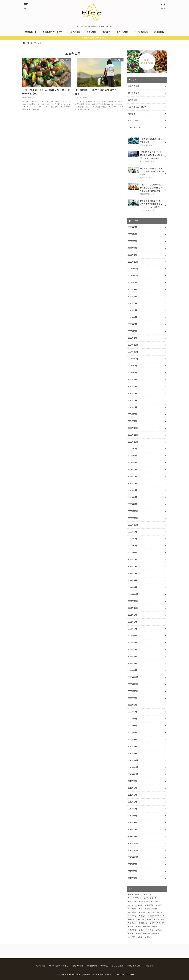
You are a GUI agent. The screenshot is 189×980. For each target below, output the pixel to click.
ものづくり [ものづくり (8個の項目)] (149, 895)
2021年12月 (133, 594)
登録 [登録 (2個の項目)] (132, 927)
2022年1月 (132, 587)
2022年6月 (132, 553)
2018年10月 (133, 857)
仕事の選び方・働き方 (53, 32)
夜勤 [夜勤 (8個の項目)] (156, 909)
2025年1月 (132, 338)
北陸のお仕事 (74, 32)
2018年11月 (133, 850)
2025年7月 (132, 297)
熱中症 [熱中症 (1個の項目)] (161, 923)
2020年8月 (132, 705)
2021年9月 (132, 615)
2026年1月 (132, 255)
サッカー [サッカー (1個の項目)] (133, 902)
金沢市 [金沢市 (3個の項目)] (157, 934)
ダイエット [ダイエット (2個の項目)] (145, 902)
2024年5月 (132, 393)
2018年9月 (132, 864)
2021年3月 (132, 656)
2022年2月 (132, 580)
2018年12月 (133, 843)
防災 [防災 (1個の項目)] (141, 937)
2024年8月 (132, 373)
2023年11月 (133, 435)
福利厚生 (106, 32)
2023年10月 (133, 442)
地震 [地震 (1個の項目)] (148, 909)
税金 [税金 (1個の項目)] (156, 927)
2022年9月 (132, 532)
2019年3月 (132, 823)
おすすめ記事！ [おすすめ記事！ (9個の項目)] (135, 895)
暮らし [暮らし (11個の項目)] (132, 919)
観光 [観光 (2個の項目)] (159, 930)
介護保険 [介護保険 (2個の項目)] (133, 909)
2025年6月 (132, 303)
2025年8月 (132, 290)
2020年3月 (132, 740)
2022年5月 (132, 559)
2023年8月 (132, 456)
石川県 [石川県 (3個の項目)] (148, 927)
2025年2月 (132, 331)
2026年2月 (132, 248)
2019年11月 (133, 767)
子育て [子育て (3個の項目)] (143, 912)
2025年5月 (132, 310)
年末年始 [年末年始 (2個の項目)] (133, 916)
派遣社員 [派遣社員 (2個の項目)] (144, 923)
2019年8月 (132, 788)
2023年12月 (133, 428)
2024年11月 (133, 352)
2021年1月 (132, 670)
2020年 (33, 43)
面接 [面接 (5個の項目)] (148, 937)
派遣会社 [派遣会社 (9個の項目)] (133, 923)
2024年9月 (132, 366)
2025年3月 (132, 324)
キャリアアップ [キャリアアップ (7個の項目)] (135, 898)
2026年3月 (132, 241)
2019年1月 (132, 836)
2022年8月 (132, 539)
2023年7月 (132, 463)
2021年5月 (132, 643)
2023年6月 (132, 470)
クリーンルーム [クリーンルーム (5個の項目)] (151, 898)
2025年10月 (133, 276)
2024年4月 (132, 400)
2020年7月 (132, 712)
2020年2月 (132, 746)
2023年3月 (132, 490)
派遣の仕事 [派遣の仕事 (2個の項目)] (160, 919)
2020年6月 (132, 719)
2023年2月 (132, 497)
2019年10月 (133, 774)
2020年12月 (133, 677)
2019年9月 (132, 781)
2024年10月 (133, 359)
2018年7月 (132, 878)
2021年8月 (132, 622)
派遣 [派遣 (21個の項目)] (150, 919)
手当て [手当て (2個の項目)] (143, 916)
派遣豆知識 (91, 32)
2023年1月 (132, 504)
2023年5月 (132, 476)
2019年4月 (132, 816)
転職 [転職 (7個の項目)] (139, 934)
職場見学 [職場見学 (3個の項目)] (133, 930)
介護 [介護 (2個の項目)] (159, 905)
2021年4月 (132, 650)
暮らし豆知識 (122, 32)
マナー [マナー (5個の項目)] (155, 902)
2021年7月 (132, 629)
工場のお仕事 (31, 32)
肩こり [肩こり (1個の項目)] (143, 930)
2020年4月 (132, 733)
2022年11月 (133, 518)
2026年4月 (132, 234)
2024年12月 (133, 345)
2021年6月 (132, 636)
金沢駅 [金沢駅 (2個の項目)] (132, 937)
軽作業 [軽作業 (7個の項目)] (148, 934)
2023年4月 (132, 483)
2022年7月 (132, 546)
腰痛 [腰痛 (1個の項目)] (151, 930)
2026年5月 (132, 227)
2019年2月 (132, 830)
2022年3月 (132, 573)
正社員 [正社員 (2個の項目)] (141, 919)
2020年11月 (133, 684)
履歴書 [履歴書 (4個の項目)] (152, 912)
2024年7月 (132, 379)
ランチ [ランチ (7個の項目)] (132, 905)
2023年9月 (132, 449)
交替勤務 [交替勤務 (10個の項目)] (150, 905)
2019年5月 (132, 809)
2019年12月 (133, 760)
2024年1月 (132, 421)
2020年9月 (132, 698)
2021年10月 (133, 608)
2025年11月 (133, 269)
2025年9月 (132, 283)
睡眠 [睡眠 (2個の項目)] (139, 927)
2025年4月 (132, 317)
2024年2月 (132, 414)
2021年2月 (132, 663)
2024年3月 (132, 407)
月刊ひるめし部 (141, 32)
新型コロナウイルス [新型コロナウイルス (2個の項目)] (157, 916)
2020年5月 (132, 726)
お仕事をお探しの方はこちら (95, 38)
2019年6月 (132, 802)
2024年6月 (132, 386)
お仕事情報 (159, 32)
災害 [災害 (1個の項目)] (153, 923)
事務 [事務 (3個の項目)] (141, 905)
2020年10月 (133, 691)
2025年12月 (133, 262)
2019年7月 (132, 795)
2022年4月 (132, 566)
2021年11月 (133, 601)
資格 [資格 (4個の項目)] (132, 934)
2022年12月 (133, 511)
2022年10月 (133, 525)
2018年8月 (132, 871)
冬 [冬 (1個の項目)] (141, 909)
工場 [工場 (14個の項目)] (161, 912)
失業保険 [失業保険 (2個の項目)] (133, 912)
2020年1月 (132, 753)
